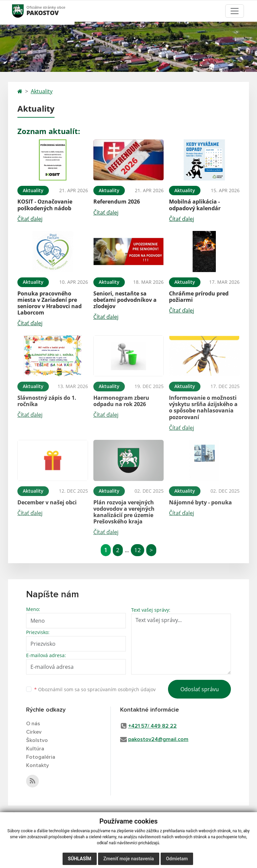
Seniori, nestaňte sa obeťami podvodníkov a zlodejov (125, 300)
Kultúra (35, 749)
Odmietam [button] (177, 859)
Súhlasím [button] (80, 859)
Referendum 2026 (117, 202)
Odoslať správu (200, 689)
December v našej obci (47, 502)
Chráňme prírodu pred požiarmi (199, 297)
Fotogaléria (41, 757)
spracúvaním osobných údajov (121, 689)
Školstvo (37, 740)
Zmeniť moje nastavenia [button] (129, 859)
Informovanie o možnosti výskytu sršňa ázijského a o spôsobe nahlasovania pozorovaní (203, 407)
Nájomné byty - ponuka (200, 502)
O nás (33, 724)
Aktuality (42, 91)
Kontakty (37, 765)
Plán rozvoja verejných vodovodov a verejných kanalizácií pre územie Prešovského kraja (124, 512)
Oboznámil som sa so (95, 689)
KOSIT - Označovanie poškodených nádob (45, 205)
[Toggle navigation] (235, 11)
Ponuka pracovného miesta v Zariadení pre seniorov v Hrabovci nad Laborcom (50, 303)
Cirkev (34, 732)
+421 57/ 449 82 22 (152, 726)
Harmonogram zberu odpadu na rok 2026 (121, 401)
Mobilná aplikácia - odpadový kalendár (195, 205)
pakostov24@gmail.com (158, 739)
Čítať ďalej (30, 219)
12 (138, 550)
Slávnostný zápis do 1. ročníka (47, 401)
